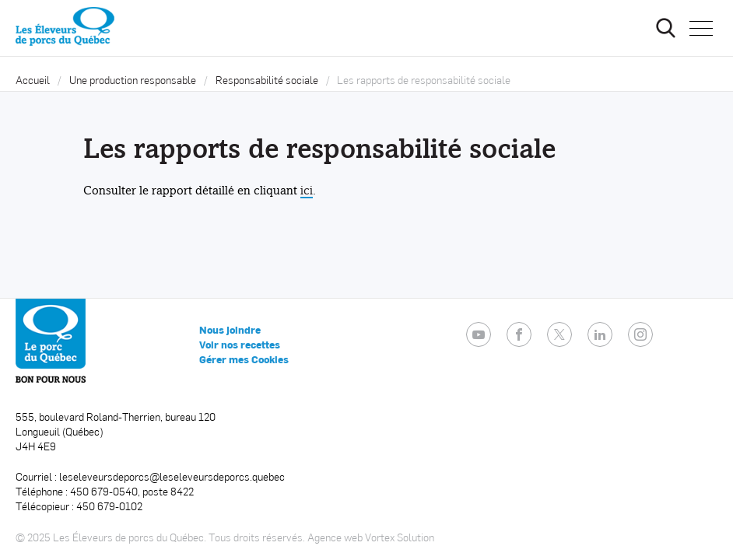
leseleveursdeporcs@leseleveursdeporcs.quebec (172, 476)
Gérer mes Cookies (244, 359)
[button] (701, 28)
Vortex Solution (400, 537)
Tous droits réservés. (257, 537)
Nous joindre (230, 330)
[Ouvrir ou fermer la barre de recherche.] (665, 28)
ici (307, 190)
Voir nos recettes (240, 345)
